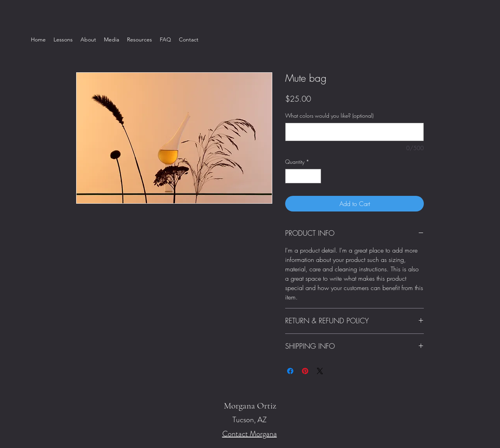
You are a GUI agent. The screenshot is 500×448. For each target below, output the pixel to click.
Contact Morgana (250, 434)
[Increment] (315, 176)
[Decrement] (291, 176)
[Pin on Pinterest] (305, 371)
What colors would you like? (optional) (329, 116)
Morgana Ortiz (250, 406)
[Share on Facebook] (290, 371)
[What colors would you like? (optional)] (354, 132)
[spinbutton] (303, 176)
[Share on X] (320, 371)
